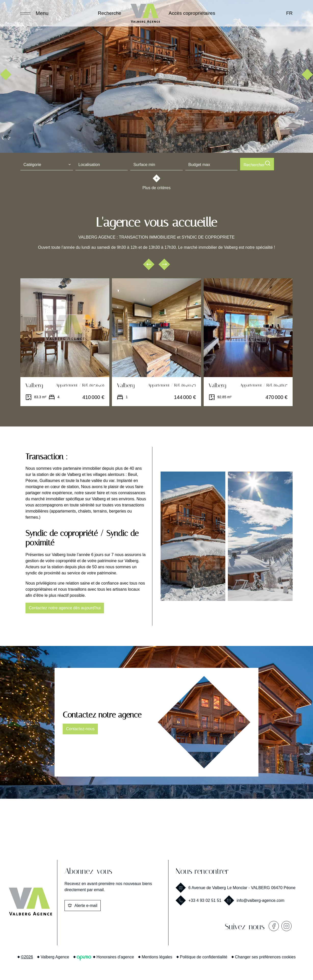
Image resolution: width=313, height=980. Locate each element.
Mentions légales (157, 956)
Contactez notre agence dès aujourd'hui (65, 607)
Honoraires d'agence (115, 956)
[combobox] (47, 164)
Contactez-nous (80, 728)
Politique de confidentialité (204, 956)
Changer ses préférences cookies (265, 956)
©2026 (27, 956)
